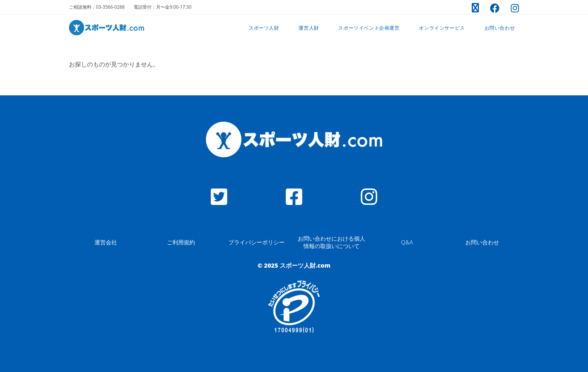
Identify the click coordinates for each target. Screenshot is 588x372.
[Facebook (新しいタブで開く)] (495, 8)
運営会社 (106, 242)
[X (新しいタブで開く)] (475, 8)
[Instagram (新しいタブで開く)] (512, 8)
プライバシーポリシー (256, 242)
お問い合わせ (482, 242)
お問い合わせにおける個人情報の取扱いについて (331, 242)
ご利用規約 (181, 242)
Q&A (407, 242)
